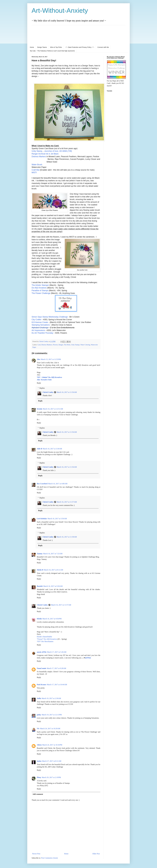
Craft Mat (36, 170)
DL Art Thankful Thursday (42, 333)
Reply (39, 383)
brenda (40, 409)
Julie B (39, 449)
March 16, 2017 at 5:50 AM (57, 519)
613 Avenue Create (40, 322)
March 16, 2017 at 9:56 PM (52, 619)
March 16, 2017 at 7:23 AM (53, 554)
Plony (39, 777)
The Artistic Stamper (40, 285)
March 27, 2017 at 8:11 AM (52, 761)
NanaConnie (41, 668)
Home (32, 47)
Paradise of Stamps (40, 290)
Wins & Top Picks (56, 47)
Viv (38, 729)
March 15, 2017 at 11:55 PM (51, 359)
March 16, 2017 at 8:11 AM (53, 570)
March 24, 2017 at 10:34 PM (52, 745)
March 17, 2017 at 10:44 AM (57, 685)
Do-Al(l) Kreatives (39, 288)
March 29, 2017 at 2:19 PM (51, 777)
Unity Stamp (37, 151)
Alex (39, 359)
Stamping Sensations (41, 325)
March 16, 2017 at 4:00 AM (58, 484)
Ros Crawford (42, 484)
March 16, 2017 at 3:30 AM (52, 449)
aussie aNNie (42, 652)
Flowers (55, 345)
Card (39, 345)
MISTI (34, 173)
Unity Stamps (75, 345)
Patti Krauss (42, 685)
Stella (39, 698)
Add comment (38, 794)
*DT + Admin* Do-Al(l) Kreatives (49, 377)
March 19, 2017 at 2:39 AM (51, 698)
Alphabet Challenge (40, 328)
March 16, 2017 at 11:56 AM (67, 392)
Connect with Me (103, 47)
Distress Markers (39, 157)
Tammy (40, 554)
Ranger (61, 345)
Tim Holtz (67, 345)
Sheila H (40, 570)
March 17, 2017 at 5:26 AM (57, 652)
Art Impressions (38, 330)
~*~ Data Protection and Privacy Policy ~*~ (80, 47)
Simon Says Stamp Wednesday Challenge (50, 317)
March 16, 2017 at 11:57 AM (67, 502)
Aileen (39, 745)
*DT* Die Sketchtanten (45, 641)
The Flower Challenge (41, 293)
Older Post (96, 854)
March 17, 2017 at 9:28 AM (56, 668)
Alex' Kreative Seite (44, 380)
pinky (39, 715)
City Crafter (36, 320)
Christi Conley (48, 392)
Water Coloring (85, 345)
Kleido (39, 619)
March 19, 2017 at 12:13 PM (52, 715)
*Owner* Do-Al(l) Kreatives (47, 639)
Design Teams (42, 47)
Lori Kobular (42, 519)
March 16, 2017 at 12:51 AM (53, 409)
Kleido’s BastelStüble (44, 637)
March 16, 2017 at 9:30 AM (53, 586)
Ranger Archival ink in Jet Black (45, 154)
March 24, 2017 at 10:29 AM (50, 729)
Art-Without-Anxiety (60, 11)
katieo (39, 761)
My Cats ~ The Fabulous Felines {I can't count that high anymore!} (52, 51)
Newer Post (36, 854)
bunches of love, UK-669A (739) (58, 151)
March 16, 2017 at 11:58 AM (67, 537)
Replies (42, 388)
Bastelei (40, 586)
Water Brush (37, 165)
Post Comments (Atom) (49, 858)
